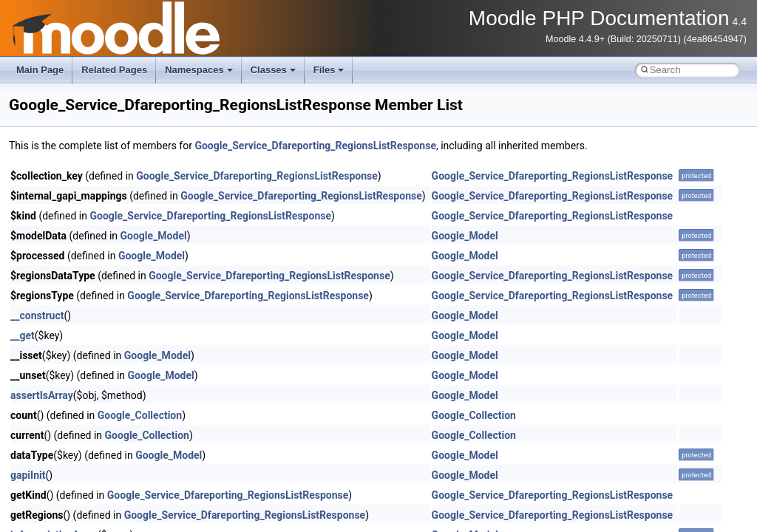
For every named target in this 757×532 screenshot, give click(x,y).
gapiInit (28, 475)
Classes (273, 70)
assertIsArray (42, 395)
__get (23, 335)
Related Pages (114, 70)
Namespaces (199, 70)
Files (329, 70)
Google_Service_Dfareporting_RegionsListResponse (315, 146)
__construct (37, 316)
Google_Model (154, 236)
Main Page (40, 70)
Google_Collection (140, 415)
